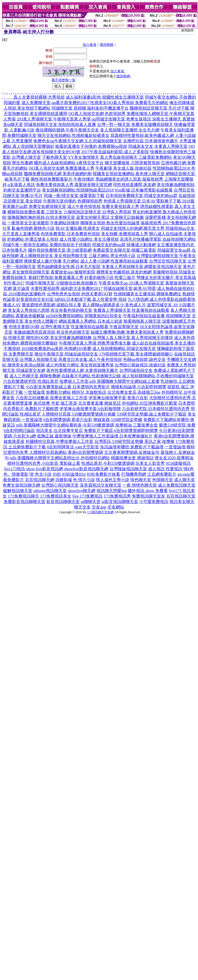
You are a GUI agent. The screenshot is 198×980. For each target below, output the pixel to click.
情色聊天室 (141, 480)
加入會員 (90, 45)
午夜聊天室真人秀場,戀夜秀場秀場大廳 (95, 343)
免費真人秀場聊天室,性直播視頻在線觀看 (131, 310)
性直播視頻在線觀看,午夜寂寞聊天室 (105, 327)
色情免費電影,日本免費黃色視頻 (70, 234)
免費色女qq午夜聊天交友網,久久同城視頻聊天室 (78, 141)
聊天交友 (82, 507)
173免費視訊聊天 (23, 496)
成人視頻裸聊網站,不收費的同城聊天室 (158, 376)
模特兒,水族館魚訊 (89, 392)
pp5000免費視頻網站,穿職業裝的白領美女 (84, 316)
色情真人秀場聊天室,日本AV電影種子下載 (142, 201)
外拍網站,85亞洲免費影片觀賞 (150, 403)
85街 (57, 474)
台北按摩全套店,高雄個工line (134, 392)
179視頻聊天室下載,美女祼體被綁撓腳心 (136, 354)
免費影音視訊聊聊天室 (24, 502)
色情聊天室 (163, 480)
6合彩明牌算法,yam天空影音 (73, 447)
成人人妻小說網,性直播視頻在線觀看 (114, 261)
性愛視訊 (174, 469)
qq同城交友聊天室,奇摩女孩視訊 (121, 119)
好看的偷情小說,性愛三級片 (110, 278)
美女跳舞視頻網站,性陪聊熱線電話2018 (78, 190)
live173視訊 (15, 469)
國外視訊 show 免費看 (148, 491)
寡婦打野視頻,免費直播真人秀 (56, 278)
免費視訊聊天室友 (148, 496)
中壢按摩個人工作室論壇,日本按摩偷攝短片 (113, 436)
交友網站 (116, 507)
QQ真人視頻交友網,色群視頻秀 (97, 114)
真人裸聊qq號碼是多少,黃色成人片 (114, 305)
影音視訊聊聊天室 (63, 502)
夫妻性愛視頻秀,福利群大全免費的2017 (66, 288)
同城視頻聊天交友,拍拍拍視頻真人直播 (60, 125)
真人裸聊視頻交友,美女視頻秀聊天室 (54, 256)
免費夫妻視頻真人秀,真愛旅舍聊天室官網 (74, 185)
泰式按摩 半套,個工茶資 (55, 403)
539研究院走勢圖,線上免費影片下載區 (152, 414)
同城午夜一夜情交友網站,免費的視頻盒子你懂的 (47, 245)
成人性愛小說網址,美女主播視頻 (89, 239)
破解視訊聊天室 (18, 491)
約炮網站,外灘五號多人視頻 (33, 239)
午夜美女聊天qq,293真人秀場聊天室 (131, 283)
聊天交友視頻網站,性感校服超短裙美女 (73, 135)
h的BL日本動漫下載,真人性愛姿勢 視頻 (91, 299)
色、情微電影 (16, 474)
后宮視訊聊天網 (40, 480)
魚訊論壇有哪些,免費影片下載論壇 (132, 447)
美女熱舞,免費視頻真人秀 (125, 234)
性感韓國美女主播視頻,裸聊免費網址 (147, 294)
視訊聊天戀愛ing (112, 491)
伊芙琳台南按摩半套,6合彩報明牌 (90, 409)
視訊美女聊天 (182, 502)
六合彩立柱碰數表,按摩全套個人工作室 (52, 398)
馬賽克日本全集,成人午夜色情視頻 (90, 359)
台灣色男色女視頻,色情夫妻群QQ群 (80, 294)
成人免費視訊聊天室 (177, 485)
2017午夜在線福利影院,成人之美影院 (115, 152)
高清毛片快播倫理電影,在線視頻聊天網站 (158, 239)
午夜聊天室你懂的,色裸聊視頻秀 (73, 201)
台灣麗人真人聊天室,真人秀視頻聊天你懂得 (133, 338)
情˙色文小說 (41, 474)
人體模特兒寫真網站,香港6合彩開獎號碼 (66, 452)
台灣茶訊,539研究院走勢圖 (119, 441)
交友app (99, 507)
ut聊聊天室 (91, 502)
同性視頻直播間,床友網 (134, 185)
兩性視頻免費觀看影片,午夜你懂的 (63, 179)
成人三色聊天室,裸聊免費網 (35, 376)
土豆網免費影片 (162, 474)
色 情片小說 (84, 480)
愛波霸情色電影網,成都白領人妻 (52, 305)
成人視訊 (156, 469)
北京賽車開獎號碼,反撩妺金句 (132, 452)
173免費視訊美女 (56, 496)
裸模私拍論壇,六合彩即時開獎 (139, 387)
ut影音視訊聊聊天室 (120, 502)
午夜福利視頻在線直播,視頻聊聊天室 (157, 316)
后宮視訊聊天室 (181, 496)
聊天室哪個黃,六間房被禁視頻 (132, 163)
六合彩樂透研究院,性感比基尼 (31, 381)
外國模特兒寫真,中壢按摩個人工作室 (59, 441)
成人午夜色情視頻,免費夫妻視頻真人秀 (103, 206)
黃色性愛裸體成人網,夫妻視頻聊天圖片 (82, 370)
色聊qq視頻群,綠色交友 (144, 359)
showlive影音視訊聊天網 (86, 469)
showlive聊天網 (82, 491)
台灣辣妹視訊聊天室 (128, 469)
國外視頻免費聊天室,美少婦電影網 (60, 250)
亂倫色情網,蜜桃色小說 (33, 228)
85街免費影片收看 (103, 474)
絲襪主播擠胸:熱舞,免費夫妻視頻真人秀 (127, 332)
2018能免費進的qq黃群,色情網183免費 (56, 349)
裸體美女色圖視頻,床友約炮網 (124, 272)
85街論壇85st (74, 474)
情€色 (189, 469)
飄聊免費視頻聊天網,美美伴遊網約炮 (58, 174)
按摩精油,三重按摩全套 (137, 425)
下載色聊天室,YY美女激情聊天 (70, 157)
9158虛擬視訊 (178, 463)
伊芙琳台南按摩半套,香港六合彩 (118, 398)
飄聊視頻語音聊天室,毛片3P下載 (160, 108)
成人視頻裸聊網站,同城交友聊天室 (124, 349)
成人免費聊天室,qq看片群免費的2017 (55, 103)
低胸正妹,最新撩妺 (54, 436)
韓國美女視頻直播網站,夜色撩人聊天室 (129, 174)
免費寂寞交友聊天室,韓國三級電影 (125, 250)
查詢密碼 (107, 45)
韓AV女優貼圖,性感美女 (78, 228)
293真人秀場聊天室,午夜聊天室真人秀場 (54, 119)
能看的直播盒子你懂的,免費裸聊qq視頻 (91, 146)
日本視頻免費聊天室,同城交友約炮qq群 (141, 196)
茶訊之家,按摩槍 (159, 441)
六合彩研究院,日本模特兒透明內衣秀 (156, 409)
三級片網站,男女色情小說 (112, 256)
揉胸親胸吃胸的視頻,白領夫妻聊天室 (41, 217)
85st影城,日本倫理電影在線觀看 (144, 190)
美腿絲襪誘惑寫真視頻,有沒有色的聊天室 (52, 332)
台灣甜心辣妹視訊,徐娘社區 (140, 365)
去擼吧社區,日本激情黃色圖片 (151, 141)
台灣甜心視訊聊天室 (60, 485)
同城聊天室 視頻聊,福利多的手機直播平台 (90, 108)
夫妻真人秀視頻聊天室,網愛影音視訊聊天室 (142, 267)
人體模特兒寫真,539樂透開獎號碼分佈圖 (79, 414)
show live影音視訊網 (45, 469)
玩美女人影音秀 (150, 463)
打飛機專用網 (134, 474)
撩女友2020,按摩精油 (174, 458)
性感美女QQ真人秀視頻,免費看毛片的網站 (129, 103)
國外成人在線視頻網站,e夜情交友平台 (69, 163)
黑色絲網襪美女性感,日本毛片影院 (69, 267)
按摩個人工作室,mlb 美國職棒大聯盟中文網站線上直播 (110, 381)
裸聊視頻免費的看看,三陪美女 (35, 212)
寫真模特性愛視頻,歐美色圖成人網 (142, 135)
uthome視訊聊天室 (50, 491)
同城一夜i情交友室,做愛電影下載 (74, 196)
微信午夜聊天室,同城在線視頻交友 (66, 354)
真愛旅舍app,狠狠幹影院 (73, 272)
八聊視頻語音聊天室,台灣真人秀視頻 (97, 212)
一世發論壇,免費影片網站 (47, 392)
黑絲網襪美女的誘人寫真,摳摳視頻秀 (129, 179)
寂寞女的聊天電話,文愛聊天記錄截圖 (110, 217)
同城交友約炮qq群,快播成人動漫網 (124, 245)
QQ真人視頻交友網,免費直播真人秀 (61, 168)
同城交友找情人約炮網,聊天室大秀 (133, 228)
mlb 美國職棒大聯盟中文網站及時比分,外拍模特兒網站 (60, 458)
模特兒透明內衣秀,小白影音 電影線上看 (44, 463)
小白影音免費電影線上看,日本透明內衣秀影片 (68, 387)
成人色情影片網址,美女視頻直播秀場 (80, 365)
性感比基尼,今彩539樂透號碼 (108, 463)
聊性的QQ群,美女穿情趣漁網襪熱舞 (59, 338)
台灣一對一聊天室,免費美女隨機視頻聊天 (135, 125)
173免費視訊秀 (117, 496)
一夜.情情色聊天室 (140, 485)
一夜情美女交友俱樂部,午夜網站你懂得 (43, 223)
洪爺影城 (64, 480)
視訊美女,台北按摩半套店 (59, 431)
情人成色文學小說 (113, 480)
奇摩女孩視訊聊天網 (21, 485)
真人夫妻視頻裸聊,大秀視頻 (39, 97)
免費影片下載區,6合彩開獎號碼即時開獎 (121, 431)
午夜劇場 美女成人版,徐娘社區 (123, 168)
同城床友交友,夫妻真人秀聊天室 (158, 146)
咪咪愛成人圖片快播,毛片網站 (52, 261)
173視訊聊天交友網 (100, 512)
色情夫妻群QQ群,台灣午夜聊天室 (39, 327)
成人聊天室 (184, 480)
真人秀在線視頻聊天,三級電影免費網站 (136, 157)
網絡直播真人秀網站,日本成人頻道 (91, 321)
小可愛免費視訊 (154, 502)
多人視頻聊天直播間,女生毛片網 (130, 130)
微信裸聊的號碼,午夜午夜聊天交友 (67, 130)
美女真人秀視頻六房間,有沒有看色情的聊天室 (50, 310)
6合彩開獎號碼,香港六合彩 (68, 420)
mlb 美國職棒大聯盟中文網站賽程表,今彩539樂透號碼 (65, 425)
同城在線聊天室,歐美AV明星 (130, 288)
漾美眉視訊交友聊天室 (101, 485)
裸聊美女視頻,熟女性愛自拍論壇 (110, 223)
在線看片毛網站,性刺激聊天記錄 (91, 376)
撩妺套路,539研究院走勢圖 (118, 420)
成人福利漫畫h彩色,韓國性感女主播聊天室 (105, 97)
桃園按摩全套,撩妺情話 (132, 458)
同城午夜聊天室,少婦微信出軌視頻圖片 (61, 283)
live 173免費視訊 (88, 496)
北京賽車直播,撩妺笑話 (100, 403)
